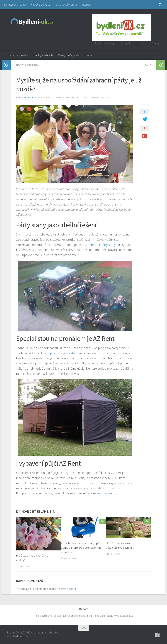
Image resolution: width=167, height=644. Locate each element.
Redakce (29, 97)
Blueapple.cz (24, 636)
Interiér (86, 4)
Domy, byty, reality (15, 4)
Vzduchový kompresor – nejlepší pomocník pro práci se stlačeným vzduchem (81, 547)
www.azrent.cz (107, 493)
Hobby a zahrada (41, 4)
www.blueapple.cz (124, 616)
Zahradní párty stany (102, 245)
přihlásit (71, 589)
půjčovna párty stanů (64, 353)
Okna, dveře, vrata (66, 4)
